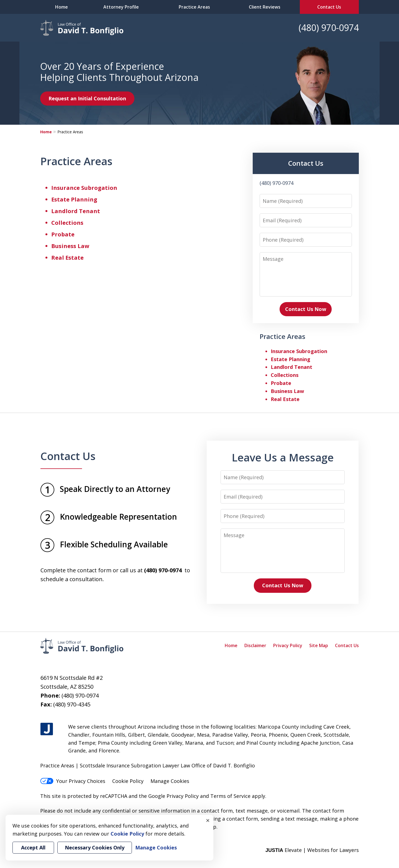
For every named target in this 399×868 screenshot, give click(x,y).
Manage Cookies (170, 781)
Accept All (33, 847)
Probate (63, 234)
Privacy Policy (288, 645)
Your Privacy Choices (73, 781)
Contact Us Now (306, 309)
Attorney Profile (121, 7)
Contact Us (329, 7)
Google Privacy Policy (173, 796)
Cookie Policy (128, 781)
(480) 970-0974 (329, 28)
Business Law (70, 246)
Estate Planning (74, 199)
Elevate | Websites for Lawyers (312, 850)
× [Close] (208, 820)
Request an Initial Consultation (87, 98)
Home (62, 7)
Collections (67, 223)
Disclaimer (255, 645)
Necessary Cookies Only (95, 847)
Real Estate (67, 258)
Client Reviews (265, 7)
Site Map (319, 645)
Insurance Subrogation (84, 188)
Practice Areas (194, 7)
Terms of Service (230, 796)
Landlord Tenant (76, 211)
